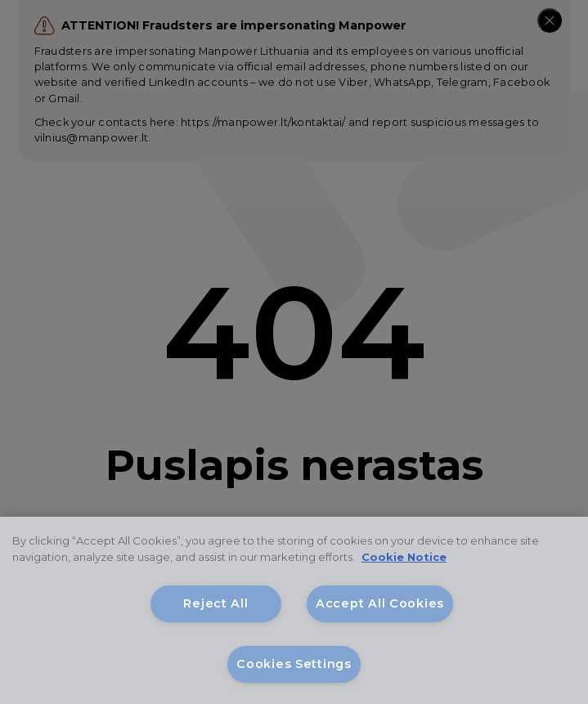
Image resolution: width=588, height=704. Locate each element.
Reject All (215, 603)
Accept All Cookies (380, 603)
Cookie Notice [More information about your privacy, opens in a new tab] (404, 557)
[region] (294, 610)
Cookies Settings (294, 664)
